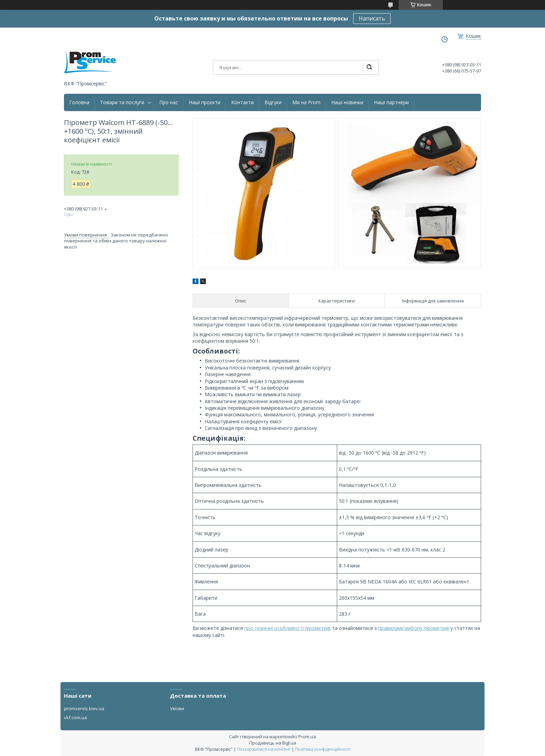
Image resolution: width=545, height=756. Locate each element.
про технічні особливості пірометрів (287, 628)
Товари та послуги (122, 102)
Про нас (169, 102)
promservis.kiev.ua (84, 708)
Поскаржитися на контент (264, 749)
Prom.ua (307, 737)
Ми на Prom (306, 102)
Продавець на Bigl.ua (273, 743)
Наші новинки (347, 102)
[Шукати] (369, 67)
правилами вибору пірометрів (414, 628)
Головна (79, 102)
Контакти (242, 102)
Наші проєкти (205, 102)
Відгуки (273, 102)
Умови (177, 708)
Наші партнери (391, 102)
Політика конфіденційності (323, 749)
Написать (372, 18)
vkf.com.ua (75, 717)
